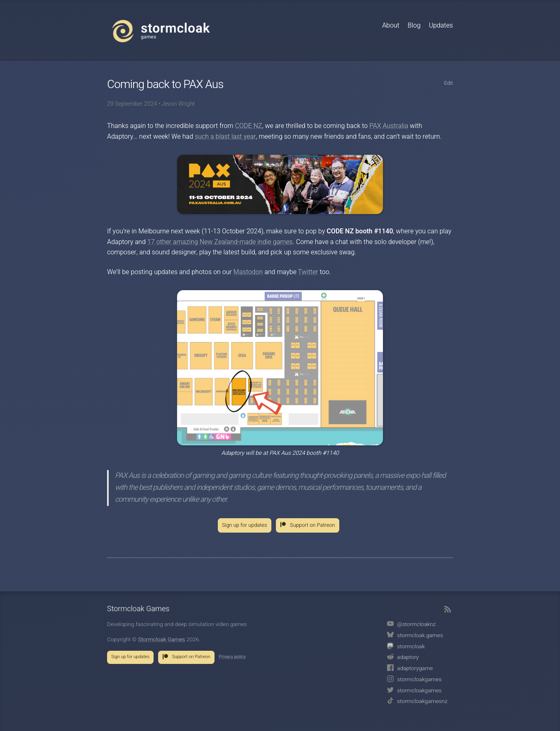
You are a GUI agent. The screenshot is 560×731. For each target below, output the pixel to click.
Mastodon (248, 272)
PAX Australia (389, 126)
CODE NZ (249, 126)
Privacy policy (232, 657)
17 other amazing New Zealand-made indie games (220, 242)
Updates (441, 26)
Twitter (308, 272)
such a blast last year (225, 137)
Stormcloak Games (161, 31)
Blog (414, 26)
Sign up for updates (245, 525)
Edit (448, 83)
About (391, 26)
